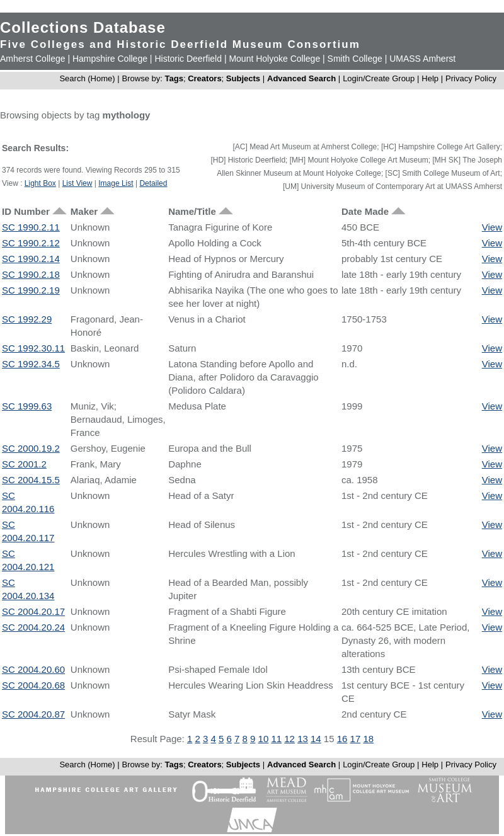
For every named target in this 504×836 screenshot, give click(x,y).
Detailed (153, 183)
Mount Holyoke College (274, 59)
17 (356, 739)
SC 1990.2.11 (31, 227)
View (492, 227)
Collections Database (83, 27)
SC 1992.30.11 (33, 348)
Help (430, 78)
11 (276, 739)
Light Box (40, 183)
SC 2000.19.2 (31, 448)
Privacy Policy (471, 78)
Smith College (355, 59)
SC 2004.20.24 (33, 627)
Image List (116, 183)
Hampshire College (110, 59)
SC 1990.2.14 (31, 259)
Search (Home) (87, 78)
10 (264, 739)
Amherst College (33, 59)
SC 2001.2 (24, 464)
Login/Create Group (380, 78)
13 (303, 739)
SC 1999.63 (27, 406)
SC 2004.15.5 (31, 480)
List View (77, 183)
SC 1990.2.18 (31, 274)
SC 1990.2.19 (31, 290)
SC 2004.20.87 (33, 714)
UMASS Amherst (422, 59)
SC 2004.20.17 (33, 611)
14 (316, 739)
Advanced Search (301, 78)
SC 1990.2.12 (31, 243)
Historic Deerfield (188, 59)
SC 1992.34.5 (31, 364)
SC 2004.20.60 (33, 669)
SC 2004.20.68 (33, 685)
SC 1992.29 (27, 319)
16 (342, 739)
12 (289, 739)
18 (368, 739)
